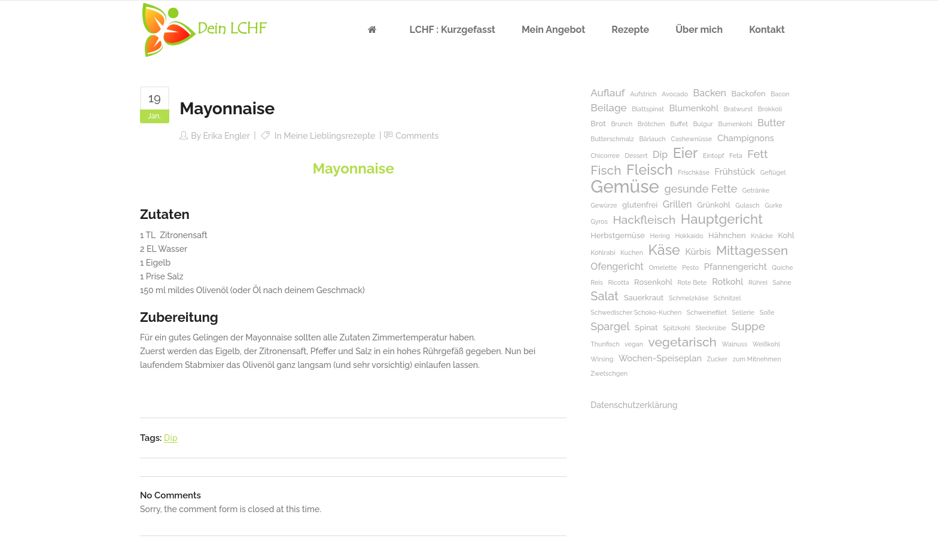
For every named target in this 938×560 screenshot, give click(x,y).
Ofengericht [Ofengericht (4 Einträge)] (617, 267)
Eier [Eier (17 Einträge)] (686, 153)
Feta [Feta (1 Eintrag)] (736, 156)
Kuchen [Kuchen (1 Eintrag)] (632, 252)
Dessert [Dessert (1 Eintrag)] (636, 156)
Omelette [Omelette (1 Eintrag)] (663, 267)
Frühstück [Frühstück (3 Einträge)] (735, 171)
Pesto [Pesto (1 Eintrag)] (690, 267)
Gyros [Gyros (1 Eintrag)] (599, 221)
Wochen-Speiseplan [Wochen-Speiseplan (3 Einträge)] (660, 358)
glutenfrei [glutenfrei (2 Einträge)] (640, 205)
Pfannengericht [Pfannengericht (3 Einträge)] (736, 267)
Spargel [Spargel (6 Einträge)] (610, 326)
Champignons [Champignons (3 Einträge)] (746, 138)
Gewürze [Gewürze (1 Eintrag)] (604, 205)
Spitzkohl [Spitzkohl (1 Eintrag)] (677, 328)
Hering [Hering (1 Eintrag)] (660, 236)
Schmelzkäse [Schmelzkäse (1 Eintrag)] (689, 298)
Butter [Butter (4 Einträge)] (771, 123)
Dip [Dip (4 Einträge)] (660, 155)
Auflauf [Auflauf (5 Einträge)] (607, 93)
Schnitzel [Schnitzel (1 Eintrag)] (727, 298)
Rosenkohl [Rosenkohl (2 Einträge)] (653, 282)
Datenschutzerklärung (634, 405)
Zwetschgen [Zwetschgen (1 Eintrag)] (609, 373)
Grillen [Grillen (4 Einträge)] (677, 204)
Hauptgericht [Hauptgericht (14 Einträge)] (722, 219)
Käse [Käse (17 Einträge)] (664, 250)
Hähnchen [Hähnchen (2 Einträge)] (727, 235)
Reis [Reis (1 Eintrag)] (597, 282)
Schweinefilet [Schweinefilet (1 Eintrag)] (707, 312)
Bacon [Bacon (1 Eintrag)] (780, 94)
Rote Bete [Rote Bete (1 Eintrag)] (692, 282)
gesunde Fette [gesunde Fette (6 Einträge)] (701, 189)
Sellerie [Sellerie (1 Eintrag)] (743, 312)
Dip (171, 438)
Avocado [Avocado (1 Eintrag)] (675, 94)
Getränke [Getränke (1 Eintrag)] (756, 190)
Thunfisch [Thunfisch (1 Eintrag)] (605, 344)
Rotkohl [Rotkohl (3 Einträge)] (727, 281)
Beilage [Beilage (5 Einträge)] (608, 108)
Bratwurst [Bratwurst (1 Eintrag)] (738, 109)
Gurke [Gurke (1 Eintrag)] (773, 205)
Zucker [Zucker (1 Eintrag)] (718, 359)
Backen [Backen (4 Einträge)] (710, 93)
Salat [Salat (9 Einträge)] (604, 296)
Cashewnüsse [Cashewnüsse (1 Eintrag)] (691, 139)
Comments (417, 136)
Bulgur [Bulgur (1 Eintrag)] (703, 124)
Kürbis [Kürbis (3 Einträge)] (698, 252)
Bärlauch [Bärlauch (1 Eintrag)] (652, 139)
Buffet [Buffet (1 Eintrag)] (679, 124)
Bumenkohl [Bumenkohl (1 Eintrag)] (736, 124)
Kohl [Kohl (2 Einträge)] (786, 235)
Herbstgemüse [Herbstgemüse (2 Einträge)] (618, 235)
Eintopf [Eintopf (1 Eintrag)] (713, 156)
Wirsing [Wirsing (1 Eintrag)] (602, 359)
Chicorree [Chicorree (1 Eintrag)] (605, 156)
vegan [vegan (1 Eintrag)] (634, 344)
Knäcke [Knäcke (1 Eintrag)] (762, 236)
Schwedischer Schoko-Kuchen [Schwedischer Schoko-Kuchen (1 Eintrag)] (636, 312)
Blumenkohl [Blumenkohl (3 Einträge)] (694, 108)
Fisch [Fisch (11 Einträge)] (606, 170)
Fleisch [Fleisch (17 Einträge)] (650, 170)
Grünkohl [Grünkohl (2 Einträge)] (713, 205)
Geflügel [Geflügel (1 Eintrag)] (773, 172)
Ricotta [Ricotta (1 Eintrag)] (619, 282)
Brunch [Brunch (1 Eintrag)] (622, 124)
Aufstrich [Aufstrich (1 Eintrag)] (643, 94)
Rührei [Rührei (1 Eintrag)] (758, 282)
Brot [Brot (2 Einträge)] (598, 124)
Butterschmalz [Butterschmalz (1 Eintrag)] (612, 139)
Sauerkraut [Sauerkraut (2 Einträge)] (644, 298)
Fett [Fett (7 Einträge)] (757, 154)
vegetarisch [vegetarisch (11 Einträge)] (683, 342)
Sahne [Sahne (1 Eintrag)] (782, 282)
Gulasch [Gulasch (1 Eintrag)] (747, 205)
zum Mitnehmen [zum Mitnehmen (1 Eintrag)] (757, 359)
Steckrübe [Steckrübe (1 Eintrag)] (710, 328)
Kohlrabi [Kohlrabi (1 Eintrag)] (603, 252)
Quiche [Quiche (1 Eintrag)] (782, 267)
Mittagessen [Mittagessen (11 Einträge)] (752, 250)
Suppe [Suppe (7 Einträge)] (748, 326)
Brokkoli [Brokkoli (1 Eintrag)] (770, 109)
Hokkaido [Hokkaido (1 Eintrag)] (689, 236)
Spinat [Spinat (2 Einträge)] (646, 328)
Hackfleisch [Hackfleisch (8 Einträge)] (644, 220)
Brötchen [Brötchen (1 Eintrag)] (651, 124)
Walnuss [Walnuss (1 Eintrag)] (735, 344)
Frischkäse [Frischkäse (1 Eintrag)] (694, 172)
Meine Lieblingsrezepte (329, 136)
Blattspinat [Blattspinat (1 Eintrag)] (648, 109)
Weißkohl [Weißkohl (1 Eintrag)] (766, 344)
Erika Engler (226, 136)
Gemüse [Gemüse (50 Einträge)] (625, 186)
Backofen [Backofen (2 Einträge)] (749, 94)
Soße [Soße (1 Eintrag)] (767, 312)
